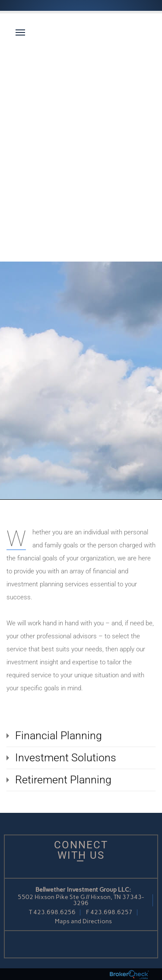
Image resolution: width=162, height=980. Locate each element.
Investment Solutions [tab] (66, 758)
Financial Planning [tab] (59, 736)
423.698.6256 (54, 912)
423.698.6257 (111, 912)
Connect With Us (81, 850)
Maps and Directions (83, 921)
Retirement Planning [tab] (63, 780)
